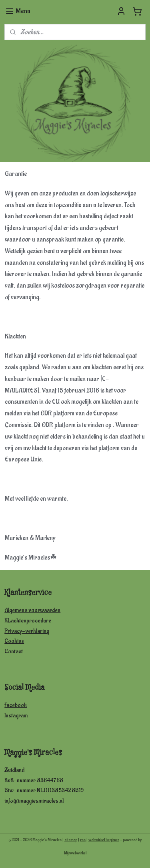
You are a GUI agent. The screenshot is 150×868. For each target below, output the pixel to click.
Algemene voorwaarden (32, 610)
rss (83, 840)
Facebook (16, 705)
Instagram (16, 716)
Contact (14, 652)
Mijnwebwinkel (75, 853)
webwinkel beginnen (104, 840)
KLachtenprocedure (28, 621)
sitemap (71, 840)
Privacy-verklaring (27, 631)
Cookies (14, 641)
